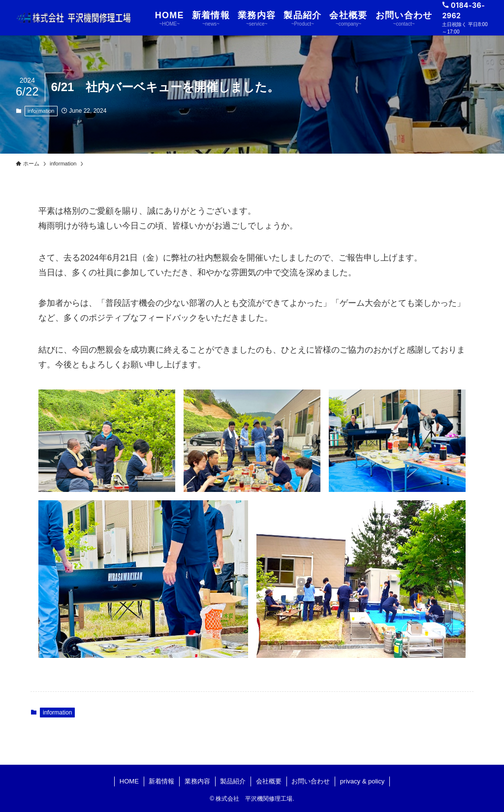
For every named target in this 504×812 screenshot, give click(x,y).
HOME (129, 781)
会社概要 (269, 781)
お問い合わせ (311, 781)
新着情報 (161, 781)
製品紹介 (233, 781)
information (41, 111)
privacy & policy (362, 781)
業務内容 (197, 781)
